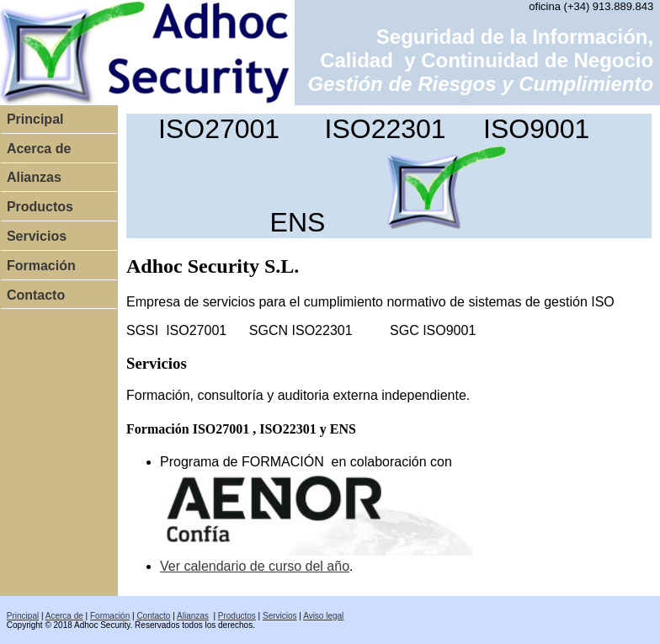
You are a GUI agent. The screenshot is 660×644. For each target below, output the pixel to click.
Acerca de (39, 149)
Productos (40, 207)
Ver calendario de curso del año (255, 566)
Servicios (37, 236)
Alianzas (34, 177)
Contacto (36, 295)
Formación (41, 266)
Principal (35, 119)
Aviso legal (323, 616)
